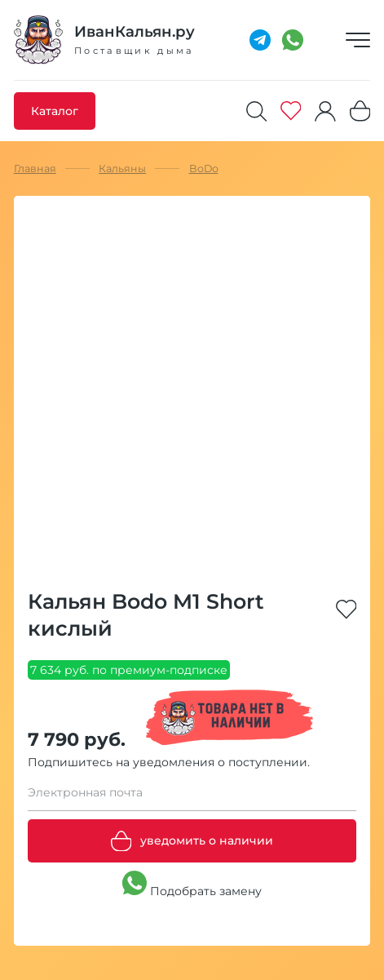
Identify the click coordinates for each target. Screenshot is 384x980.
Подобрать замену (192, 885)
